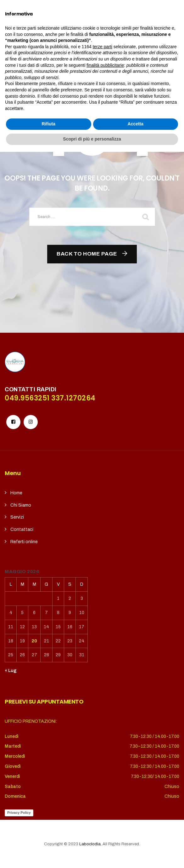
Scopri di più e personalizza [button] (92, 855)
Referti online (24, 542)
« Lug (11, 671)
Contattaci (22, 529)
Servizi (17, 517)
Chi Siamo (21, 505)
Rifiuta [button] (48, 840)
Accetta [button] (135, 840)
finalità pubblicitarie (105, 781)
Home (16, 493)
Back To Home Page (87, 254)
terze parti (103, 763)
